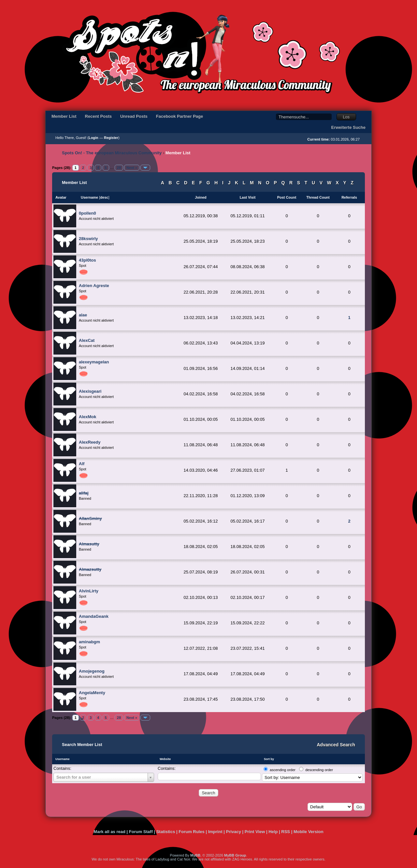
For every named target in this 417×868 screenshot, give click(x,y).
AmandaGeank (94, 616)
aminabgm (89, 642)
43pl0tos (87, 260)
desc (104, 197)
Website (165, 759)
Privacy (234, 832)
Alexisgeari (90, 391)
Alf (82, 464)
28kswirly (88, 239)
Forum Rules (191, 832)
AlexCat (87, 340)
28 (119, 168)
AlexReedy (90, 442)
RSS (286, 832)
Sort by (269, 759)
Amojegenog (92, 671)
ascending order (283, 770)
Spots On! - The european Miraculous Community (112, 153)
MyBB (195, 855)
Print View (255, 832)
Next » (132, 168)
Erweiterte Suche (349, 127)
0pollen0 (87, 213)
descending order (319, 770)
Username (63, 759)
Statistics (166, 832)
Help (273, 832)
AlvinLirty (89, 591)
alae (83, 315)
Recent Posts (98, 116)
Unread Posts (134, 116)
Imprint (215, 832)
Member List (64, 116)
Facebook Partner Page (180, 116)
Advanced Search (336, 745)
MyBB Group (235, 855)
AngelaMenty (92, 693)
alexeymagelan (94, 362)
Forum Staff (141, 832)
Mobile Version (309, 832)
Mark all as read (109, 832)
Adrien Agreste (94, 286)
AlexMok (87, 417)
